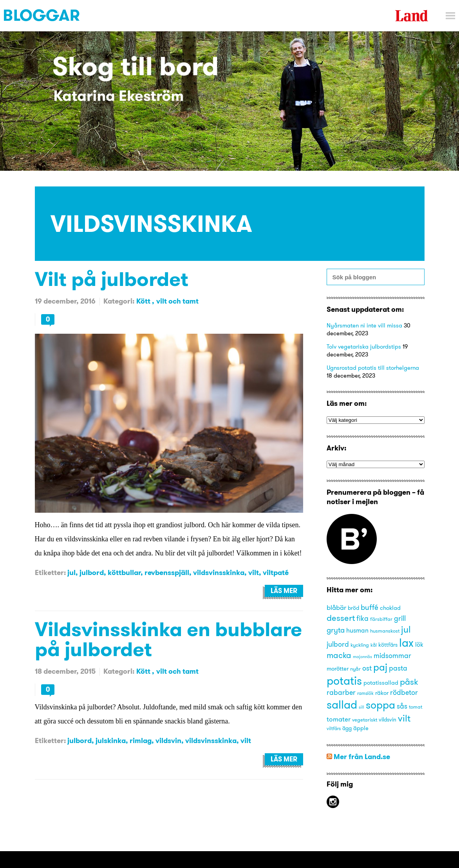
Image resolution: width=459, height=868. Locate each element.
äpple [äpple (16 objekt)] (361, 728)
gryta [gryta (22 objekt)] (336, 630)
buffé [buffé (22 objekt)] (370, 607)
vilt (254, 572)
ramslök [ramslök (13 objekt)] (365, 693)
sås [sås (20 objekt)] (402, 706)
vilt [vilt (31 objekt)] (404, 718)
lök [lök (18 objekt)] (419, 644)
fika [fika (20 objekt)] (362, 618)
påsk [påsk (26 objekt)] (409, 682)
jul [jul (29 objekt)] (406, 629)
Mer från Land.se (362, 757)
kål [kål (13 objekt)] (374, 645)
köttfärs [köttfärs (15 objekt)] (388, 645)
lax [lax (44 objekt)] (406, 643)
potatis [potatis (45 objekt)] (344, 681)
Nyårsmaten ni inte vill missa (364, 325)
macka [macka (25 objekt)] (339, 655)
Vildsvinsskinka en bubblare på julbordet (168, 639)
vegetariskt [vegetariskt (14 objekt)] (365, 720)
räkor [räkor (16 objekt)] (382, 693)
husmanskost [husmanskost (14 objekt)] (385, 631)
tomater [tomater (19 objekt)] (339, 719)
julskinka (111, 741)
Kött (144, 301)
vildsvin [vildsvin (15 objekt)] (388, 720)
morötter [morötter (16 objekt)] (338, 669)
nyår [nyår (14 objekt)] (355, 669)
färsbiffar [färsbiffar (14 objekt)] (381, 619)
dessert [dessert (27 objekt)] (341, 618)
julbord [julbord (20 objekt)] (338, 644)
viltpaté (276, 572)
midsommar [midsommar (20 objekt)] (392, 656)
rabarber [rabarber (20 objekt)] (341, 693)
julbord (92, 572)
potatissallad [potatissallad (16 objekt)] (381, 683)
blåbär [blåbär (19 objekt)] (336, 607)
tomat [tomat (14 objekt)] (416, 707)
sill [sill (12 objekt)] (361, 707)
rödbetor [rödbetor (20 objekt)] (404, 693)
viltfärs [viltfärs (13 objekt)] (334, 728)
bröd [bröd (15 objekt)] (353, 608)
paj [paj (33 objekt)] (380, 667)
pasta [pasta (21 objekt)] (398, 668)
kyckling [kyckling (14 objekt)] (360, 645)
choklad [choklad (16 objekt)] (390, 608)
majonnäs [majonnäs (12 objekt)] (362, 657)
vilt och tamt (177, 301)
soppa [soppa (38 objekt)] (380, 705)
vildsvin (168, 741)
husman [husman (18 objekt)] (357, 630)
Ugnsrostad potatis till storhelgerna (373, 368)
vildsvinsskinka (219, 572)
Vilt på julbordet (112, 279)
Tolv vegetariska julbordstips (364, 346)
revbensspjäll (167, 572)
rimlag (141, 741)
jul (71, 572)
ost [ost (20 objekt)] (367, 668)
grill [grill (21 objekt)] (400, 618)
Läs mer (284, 591)
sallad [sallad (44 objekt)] (342, 704)
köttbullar (124, 572)
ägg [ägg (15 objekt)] (347, 728)
